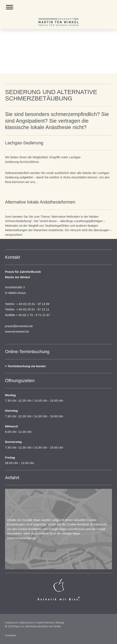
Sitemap (60, 623)
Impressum (11, 623)
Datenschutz (27, 623)
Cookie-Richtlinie (78, 524)
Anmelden (11, 635)
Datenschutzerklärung (22, 538)
